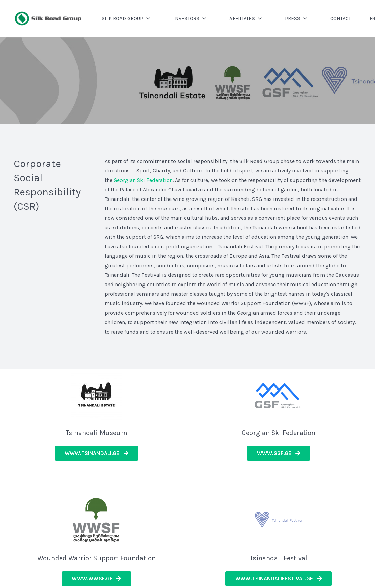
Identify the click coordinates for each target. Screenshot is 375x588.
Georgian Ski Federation (143, 180)
